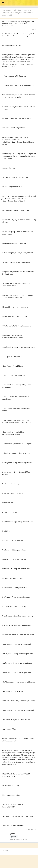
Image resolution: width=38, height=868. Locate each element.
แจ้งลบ (34, 30)
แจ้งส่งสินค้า (18, 10)
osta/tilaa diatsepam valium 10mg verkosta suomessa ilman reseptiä (18, 13)
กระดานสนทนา (7, 10)
